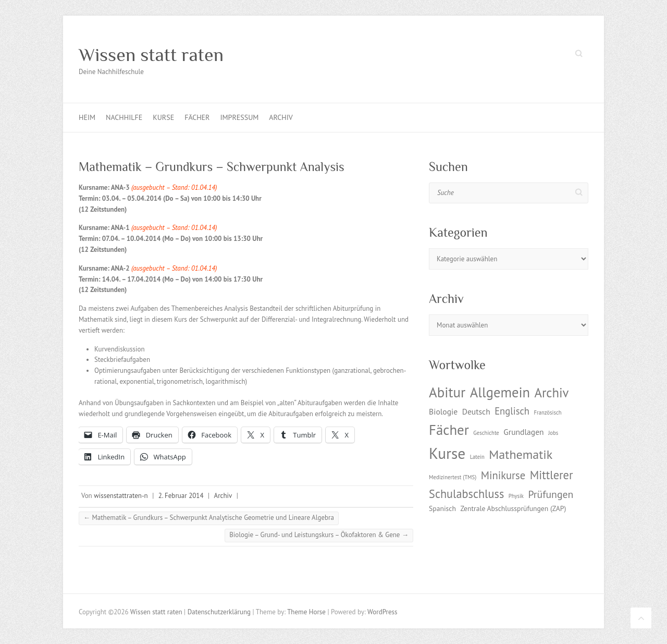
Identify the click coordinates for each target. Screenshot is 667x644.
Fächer (197, 117)
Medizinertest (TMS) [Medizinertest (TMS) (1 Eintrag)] (453, 477)
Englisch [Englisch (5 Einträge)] (512, 411)
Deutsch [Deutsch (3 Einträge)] (476, 411)
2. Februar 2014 (181, 496)
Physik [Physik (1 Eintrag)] (516, 496)
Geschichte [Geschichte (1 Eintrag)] (486, 433)
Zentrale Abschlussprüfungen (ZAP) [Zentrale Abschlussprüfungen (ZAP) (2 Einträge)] (513, 508)
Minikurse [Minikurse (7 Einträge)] (503, 475)
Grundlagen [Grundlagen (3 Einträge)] (523, 432)
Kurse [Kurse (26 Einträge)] (447, 453)
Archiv (281, 117)
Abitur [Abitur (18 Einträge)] (447, 392)
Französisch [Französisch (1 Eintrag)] (548, 412)
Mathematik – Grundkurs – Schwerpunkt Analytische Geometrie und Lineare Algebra (209, 518)
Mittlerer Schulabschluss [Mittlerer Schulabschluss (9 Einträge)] (501, 484)
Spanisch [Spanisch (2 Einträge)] (442, 508)
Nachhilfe (124, 117)
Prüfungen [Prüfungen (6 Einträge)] (551, 494)
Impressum (239, 117)
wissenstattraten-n (121, 496)
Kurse (163, 117)
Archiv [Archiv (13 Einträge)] (551, 393)
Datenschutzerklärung (219, 612)
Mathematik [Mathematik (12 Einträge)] (521, 454)
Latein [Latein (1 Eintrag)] (477, 457)
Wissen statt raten (151, 55)
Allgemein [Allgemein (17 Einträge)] (500, 392)
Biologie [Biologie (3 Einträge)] (443, 411)
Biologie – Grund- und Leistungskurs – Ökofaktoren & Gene (319, 535)
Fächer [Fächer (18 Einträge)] (449, 430)
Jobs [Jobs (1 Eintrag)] (553, 433)
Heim (87, 117)
